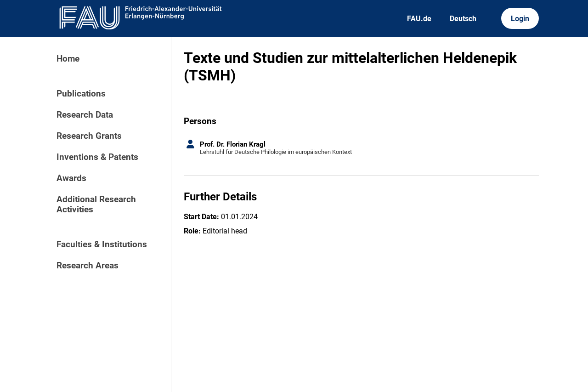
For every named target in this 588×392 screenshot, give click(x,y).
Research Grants (89, 136)
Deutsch (463, 19)
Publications (81, 94)
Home (68, 59)
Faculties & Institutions (102, 244)
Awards (71, 178)
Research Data (85, 115)
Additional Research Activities (96, 205)
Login (520, 19)
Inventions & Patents (97, 157)
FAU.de (419, 19)
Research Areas (88, 266)
